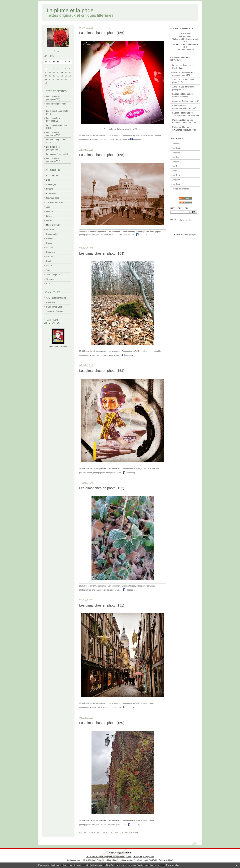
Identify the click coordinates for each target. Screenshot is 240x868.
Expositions (51, 194)
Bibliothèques (52, 175)
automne (119, 825)
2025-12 (176, 166)
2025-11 (176, 171)
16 (122, 833)
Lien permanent (114, 135)
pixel (119, 473)
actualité (111, 139)
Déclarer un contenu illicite (77, 860)
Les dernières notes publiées (120, 857)
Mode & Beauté (53, 225)
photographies (85, 139)
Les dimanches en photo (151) (102, 605)
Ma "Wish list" (185, 36)
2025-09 (176, 180)
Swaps (49, 266)
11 (109, 833)
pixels (106, 355)
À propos (58, 51)
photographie (97, 139)
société (119, 139)
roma (111, 235)
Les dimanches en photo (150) (102, 723)
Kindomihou (178, 106)
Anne (175, 72)
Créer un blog (115, 853)
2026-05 (176, 144)
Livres (49, 216)
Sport (49, 261)
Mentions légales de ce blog (100, 860)
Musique (50, 230)
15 (120, 833)
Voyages (50, 279)
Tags (48, 270)
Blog (48, 180)
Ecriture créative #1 (181, 97)
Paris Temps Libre (54, 307)
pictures (151, 135)
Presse (49, 243)
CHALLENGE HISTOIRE (58, 346)
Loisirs (49, 221)
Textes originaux (53, 275)
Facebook (136, 139)
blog (170, 860)
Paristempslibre (179, 120)
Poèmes (50, 239)
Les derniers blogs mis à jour (97, 857)
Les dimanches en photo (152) (102, 488)
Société (49, 257)
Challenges (51, 184)
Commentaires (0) (129, 135)
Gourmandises (53, 198)
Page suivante (132, 833)
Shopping (50, 252)
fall (125, 825)
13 (114, 833)
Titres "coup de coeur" (185, 50)
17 (125, 833)
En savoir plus (172, 865)
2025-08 (176, 184)
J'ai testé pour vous (55, 203)
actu (105, 139)
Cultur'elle (51, 302)
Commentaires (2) (129, 232)
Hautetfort (127, 853)
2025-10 (176, 175)
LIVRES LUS (185, 34)
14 (117, 833)
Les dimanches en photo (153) (102, 371)
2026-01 (176, 162)
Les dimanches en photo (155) (102, 155)
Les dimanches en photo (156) (102, 33)
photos (158, 135)
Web (48, 284)
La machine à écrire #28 (57, 154)
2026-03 (176, 153)
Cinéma (50, 189)
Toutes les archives (181, 189)
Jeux (48, 207)
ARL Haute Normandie (56, 298)
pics (145, 135)
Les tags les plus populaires (143, 857)
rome (106, 235)
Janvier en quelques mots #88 (186, 116)
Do (174, 65)
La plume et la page (70, 10)
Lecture (49, 212)
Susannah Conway (55, 311)
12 (112, 833)
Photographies (53, 234)
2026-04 (176, 148)
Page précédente (86, 833)
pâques (126, 139)
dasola (175, 101)
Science (50, 248)
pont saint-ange (120, 235)
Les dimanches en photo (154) (102, 253)
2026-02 (176, 157)
